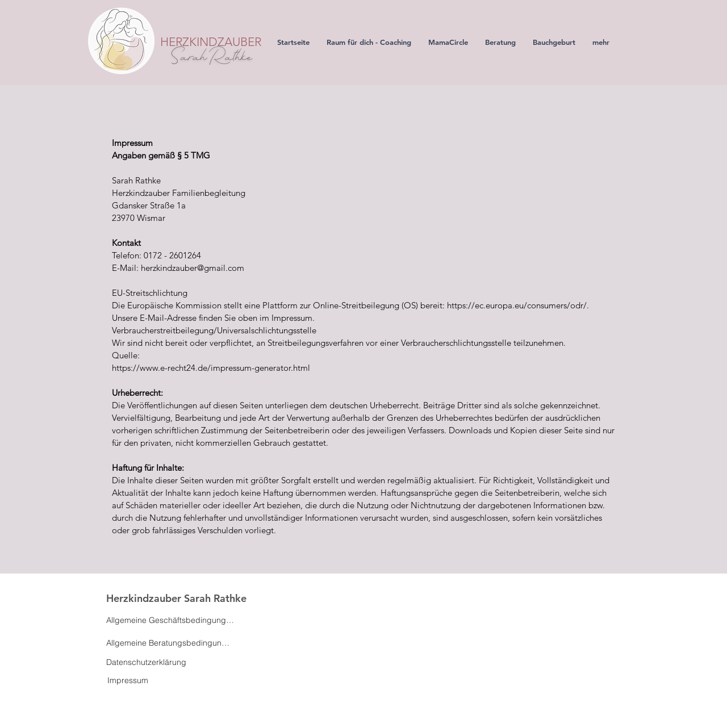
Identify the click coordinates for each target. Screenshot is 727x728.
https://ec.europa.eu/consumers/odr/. (518, 305)
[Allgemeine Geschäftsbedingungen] (170, 620)
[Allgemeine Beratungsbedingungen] (170, 643)
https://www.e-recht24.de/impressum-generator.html (212, 368)
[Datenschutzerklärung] (146, 662)
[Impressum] (128, 680)
